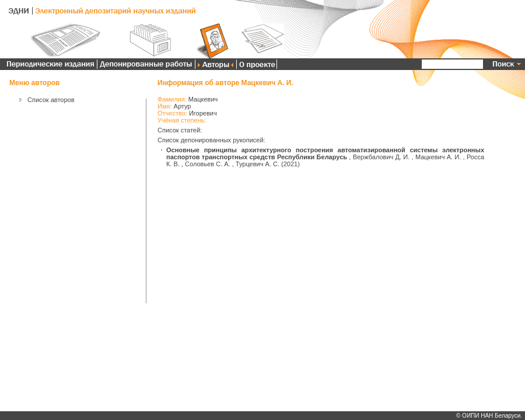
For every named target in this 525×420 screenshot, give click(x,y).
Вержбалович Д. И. (381, 157)
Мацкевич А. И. (438, 157)
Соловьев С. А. (208, 164)
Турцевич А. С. (258, 164)
